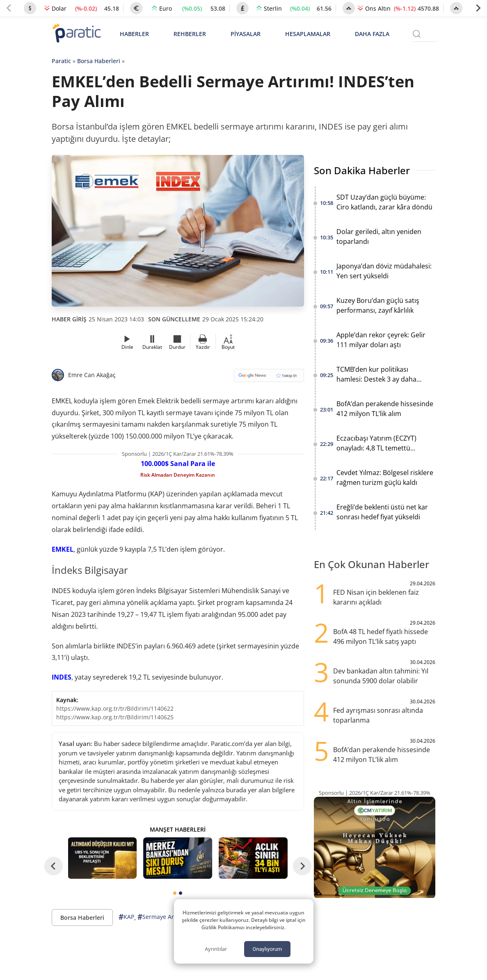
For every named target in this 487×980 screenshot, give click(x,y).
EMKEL (63, 549)
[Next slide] (478, 8)
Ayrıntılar (216, 949)
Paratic (61, 61)
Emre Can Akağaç (92, 375)
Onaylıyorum (267, 949)
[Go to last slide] (54, 866)
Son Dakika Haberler (362, 170)
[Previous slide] (9, 8)
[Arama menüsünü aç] (417, 34)
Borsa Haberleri (99, 61)
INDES (62, 677)
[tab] (175, 893)
